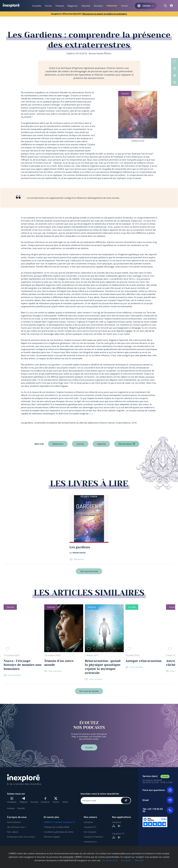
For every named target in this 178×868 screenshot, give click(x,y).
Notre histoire (14, 822)
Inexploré (88, 822)
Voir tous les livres (89, 571)
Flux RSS (21, 808)
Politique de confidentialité (57, 827)
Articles (48, 6)
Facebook (45, 800)
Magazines (73, 6)
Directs (124, 6)
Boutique (98, 6)
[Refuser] (139, 860)
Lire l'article (14, 675)
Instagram (12, 800)
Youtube (34, 802)
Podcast (11, 808)
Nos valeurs (13, 832)
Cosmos (80, 444)
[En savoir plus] (110, 860)
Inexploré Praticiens (94, 837)
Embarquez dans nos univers (21, 837)
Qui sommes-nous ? (17, 827)
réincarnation (125, 444)
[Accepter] (126, 860)
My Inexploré (90, 832)
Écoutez (89, 747)
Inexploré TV (90, 827)
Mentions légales (52, 837)
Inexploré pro (90, 842)
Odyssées (86, 6)
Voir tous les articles (89, 691)
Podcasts (60, 6)
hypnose (101, 444)
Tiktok (65, 802)
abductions (58, 444)
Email (158, 800)
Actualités (37, 6)
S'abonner (112, 6)
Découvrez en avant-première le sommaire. (105, 14)
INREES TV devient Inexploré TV (59, 822)
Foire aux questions (158, 790)
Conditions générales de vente (59, 832)
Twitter (56, 800)
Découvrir (79, 559)
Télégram (23, 800)
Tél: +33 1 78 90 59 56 (158, 810)
